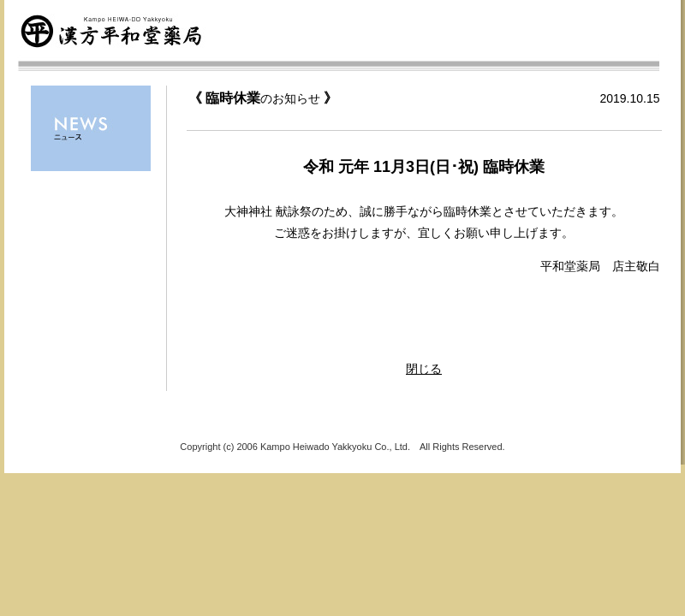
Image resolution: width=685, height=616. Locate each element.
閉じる (424, 369)
